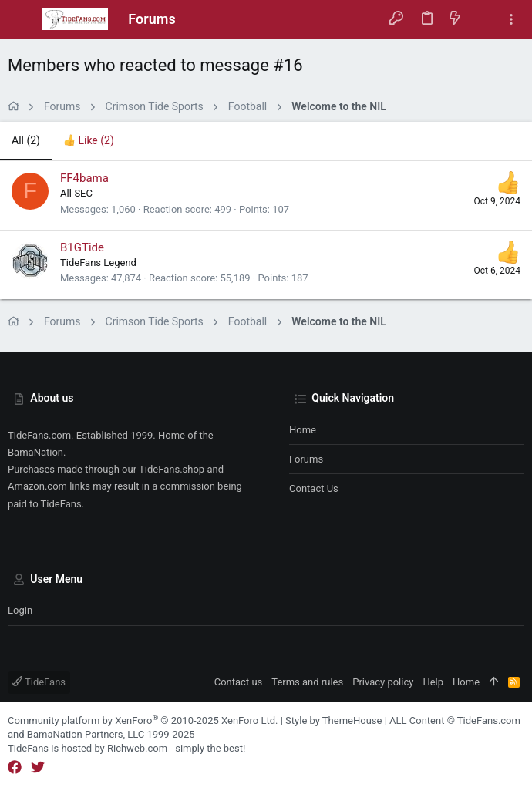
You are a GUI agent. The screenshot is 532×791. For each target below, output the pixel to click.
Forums (306, 459)
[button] (23, 19)
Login (20, 610)
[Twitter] (38, 767)
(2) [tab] (26, 140)
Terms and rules (307, 682)
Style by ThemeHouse (333, 720)
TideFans (39, 682)
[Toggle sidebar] (511, 20)
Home (303, 430)
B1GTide (82, 247)
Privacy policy (383, 682)
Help (433, 682)
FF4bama (84, 178)
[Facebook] (15, 767)
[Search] (483, 19)
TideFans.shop (172, 469)
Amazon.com (37, 486)
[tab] (89, 141)
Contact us (314, 488)
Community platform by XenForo (143, 720)
